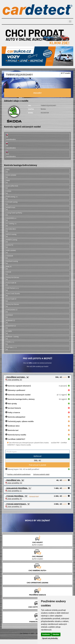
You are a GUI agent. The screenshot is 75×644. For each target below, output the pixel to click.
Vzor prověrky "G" (14, 483)
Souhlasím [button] (46, 634)
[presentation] (37, 83)
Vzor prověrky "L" (14, 491)
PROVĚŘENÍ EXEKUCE (38, 595)
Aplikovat (38, 456)
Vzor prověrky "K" (14, 499)
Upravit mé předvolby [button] (50, 638)
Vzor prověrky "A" (14, 380)
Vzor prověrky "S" (14, 506)
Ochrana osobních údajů (41, 474)
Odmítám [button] (56, 634)
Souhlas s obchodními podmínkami (19, 474)
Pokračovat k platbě (38, 465)
